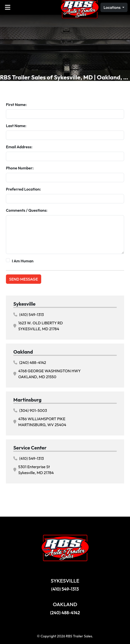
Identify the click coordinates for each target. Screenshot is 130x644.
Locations (112, 7)
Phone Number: (20, 168)
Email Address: (19, 147)
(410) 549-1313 (29, 315)
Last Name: (16, 126)
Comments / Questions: (27, 210)
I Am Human (23, 261)
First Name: (16, 105)
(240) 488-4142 (30, 362)
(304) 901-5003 (30, 410)
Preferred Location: (23, 189)
